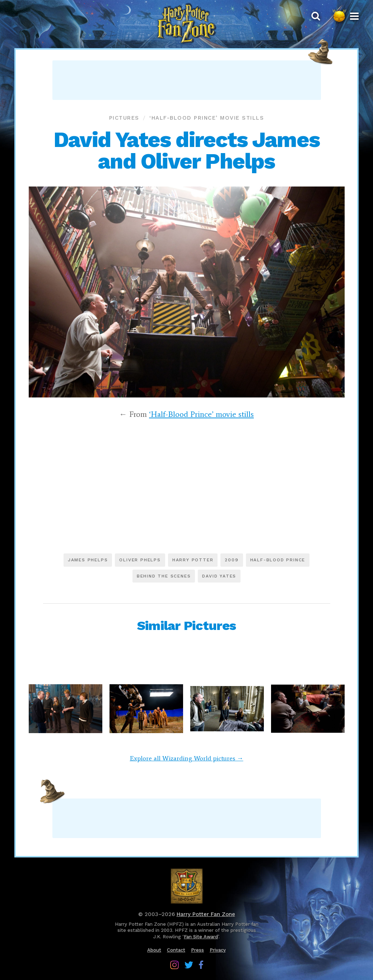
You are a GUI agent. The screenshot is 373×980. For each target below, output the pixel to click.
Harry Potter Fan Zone (206, 914)
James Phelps (88, 560)
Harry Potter (193, 560)
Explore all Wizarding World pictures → (187, 758)
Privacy (218, 950)
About (154, 950)
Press (197, 950)
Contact (176, 950)
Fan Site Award (201, 937)
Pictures (124, 118)
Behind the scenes (164, 576)
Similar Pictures (186, 626)
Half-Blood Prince (278, 560)
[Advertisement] (187, 80)
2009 (232, 560)
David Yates (219, 576)
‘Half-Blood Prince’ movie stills (207, 118)
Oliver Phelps (140, 560)
